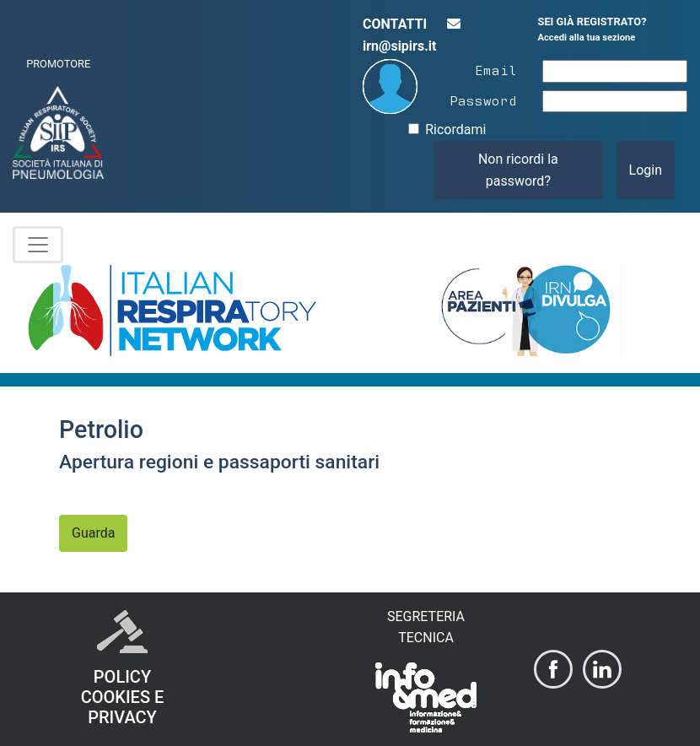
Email (496, 69)
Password (483, 100)
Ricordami (455, 130)
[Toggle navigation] (38, 245)
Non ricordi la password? (518, 170)
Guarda (93, 533)
